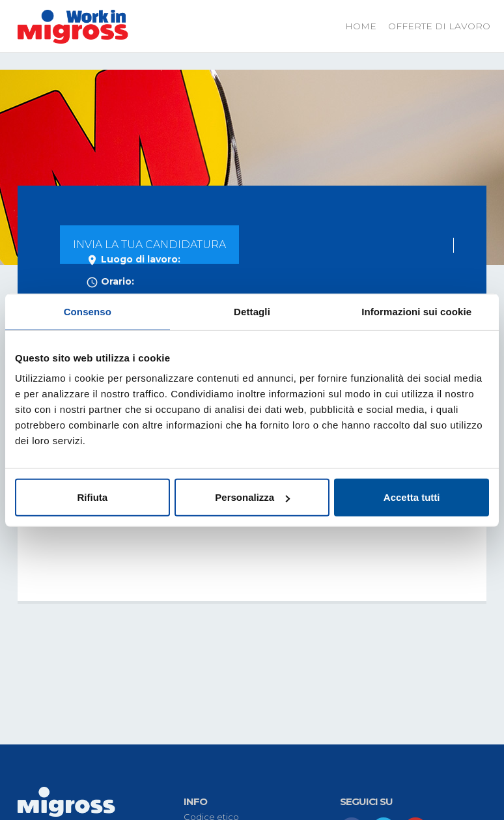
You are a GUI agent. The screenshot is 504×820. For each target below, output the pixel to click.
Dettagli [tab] (252, 311)
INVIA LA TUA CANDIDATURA (149, 245)
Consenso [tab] (88, 311)
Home (361, 26)
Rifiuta (92, 497)
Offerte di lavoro (439, 26)
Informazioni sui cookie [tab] (416, 311)
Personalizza (252, 497)
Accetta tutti (412, 497)
